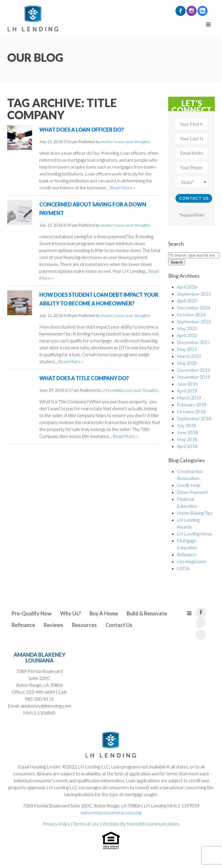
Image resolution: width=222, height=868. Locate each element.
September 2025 (194, 294)
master (107, 142)
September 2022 (194, 321)
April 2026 (187, 287)
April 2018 (187, 446)
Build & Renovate (147, 613)
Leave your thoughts (132, 142)
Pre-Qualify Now (32, 613)
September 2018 (194, 418)
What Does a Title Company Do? (84, 378)
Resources (84, 625)
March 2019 (189, 398)
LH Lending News (195, 534)
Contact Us (119, 625)
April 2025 (187, 301)
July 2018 (186, 425)
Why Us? (71, 613)
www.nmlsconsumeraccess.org (111, 812)
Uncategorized (191, 561)
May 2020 (187, 363)
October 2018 (191, 411)
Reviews (53, 625)
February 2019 (192, 405)
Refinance (187, 554)
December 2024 (194, 308)
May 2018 (187, 439)
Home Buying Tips (195, 513)
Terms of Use (86, 824)
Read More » (123, 187)
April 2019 (187, 391)
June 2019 (187, 384)
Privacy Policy (57, 824)
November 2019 (194, 377)
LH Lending (112, 390)
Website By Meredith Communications (141, 824)
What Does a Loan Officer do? (82, 130)
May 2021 (187, 349)
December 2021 (194, 342)
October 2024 (191, 314)
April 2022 (187, 335)
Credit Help (189, 485)
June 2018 (187, 432)
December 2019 (194, 370)
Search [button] (177, 262)
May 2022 (187, 328)
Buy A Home (104, 613)
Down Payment (192, 492)
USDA (183, 568)
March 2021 (189, 356)
